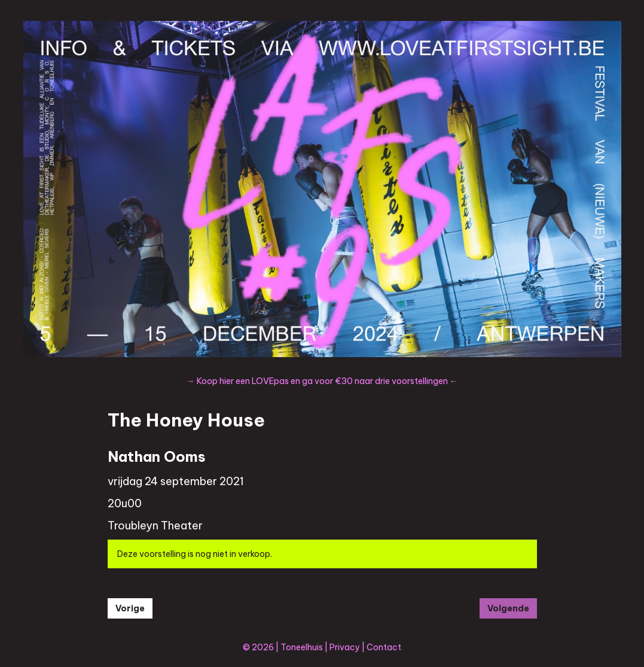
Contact (384, 647)
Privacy (345, 647)
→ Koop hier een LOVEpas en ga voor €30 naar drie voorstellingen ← (322, 381)
